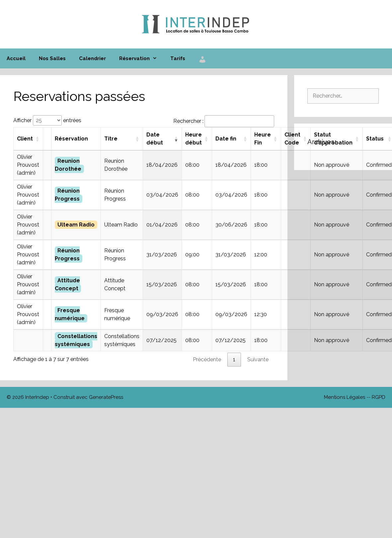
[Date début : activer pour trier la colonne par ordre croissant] (162, 139)
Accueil (16, 58)
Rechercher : (224, 121)
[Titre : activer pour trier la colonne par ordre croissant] (122, 139)
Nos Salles (52, 58)
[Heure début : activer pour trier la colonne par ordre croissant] (197, 139)
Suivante (258, 359)
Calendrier (92, 58)
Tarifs (178, 58)
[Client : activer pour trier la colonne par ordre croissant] (28, 139)
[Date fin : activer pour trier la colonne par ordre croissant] (232, 139)
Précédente (207, 359)
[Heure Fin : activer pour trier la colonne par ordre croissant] (266, 139)
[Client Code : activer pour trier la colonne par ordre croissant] (296, 139)
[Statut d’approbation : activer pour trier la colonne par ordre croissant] (337, 139)
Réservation (141, 58)
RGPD (379, 397)
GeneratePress (106, 397)
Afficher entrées (47, 120)
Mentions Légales (345, 397)
